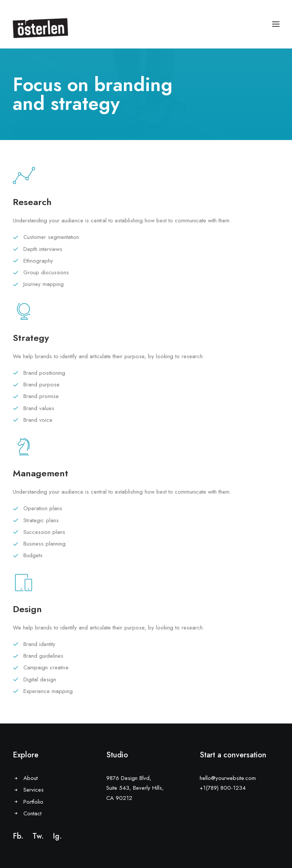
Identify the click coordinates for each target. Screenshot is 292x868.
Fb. (18, 836)
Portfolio (33, 802)
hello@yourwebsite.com (228, 778)
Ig (56, 836)
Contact (32, 813)
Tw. (38, 836)
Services (34, 790)
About (31, 778)
